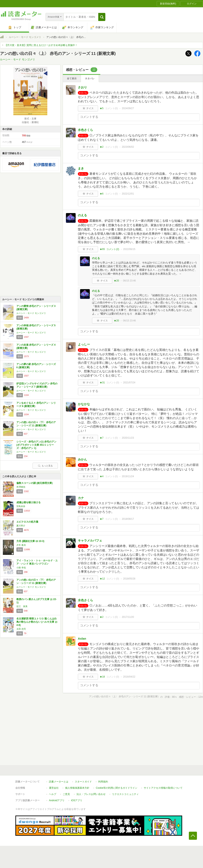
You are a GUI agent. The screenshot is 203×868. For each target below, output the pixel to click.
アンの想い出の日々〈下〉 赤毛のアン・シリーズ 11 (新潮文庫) (36, 424)
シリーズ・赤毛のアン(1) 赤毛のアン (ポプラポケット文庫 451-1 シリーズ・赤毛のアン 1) (36, 445)
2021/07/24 (129, 383)
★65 (102, 249)
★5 (102, 108)
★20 (116, 281)
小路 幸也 (21, 568)
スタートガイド (83, 782)
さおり (82, 87)
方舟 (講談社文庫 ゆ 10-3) (30, 541)
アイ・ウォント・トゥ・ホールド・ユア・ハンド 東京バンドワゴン (37, 562)
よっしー (84, 344)
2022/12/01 (128, 194)
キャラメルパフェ (90, 540)
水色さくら (85, 130)
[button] (102, 17)
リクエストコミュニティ (125, 794)
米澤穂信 (21, 487)
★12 (102, 579)
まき (81, 168)
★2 (102, 147)
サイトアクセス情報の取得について (163, 788)
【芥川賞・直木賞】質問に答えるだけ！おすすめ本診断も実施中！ (41, 45)
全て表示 (72, 78)
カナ (81, 498)
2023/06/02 (128, 147)
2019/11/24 (128, 476)
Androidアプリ (57, 800)
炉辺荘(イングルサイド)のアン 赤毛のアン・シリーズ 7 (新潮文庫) (37, 385)
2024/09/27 (128, 108)
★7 (102, 438)
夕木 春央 (21, 545)
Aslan (82, 638)
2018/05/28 (129, 579)
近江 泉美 (22, 606)
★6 (102, 194)
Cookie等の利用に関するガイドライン (117, 788)
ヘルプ (53, 794)
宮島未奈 (21, 506)
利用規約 (103, 782)
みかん (82, 459)
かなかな (84, 404)
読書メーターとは (59, 782)
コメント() (112, 108)
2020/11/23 (128, 438)
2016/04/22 (129, 677)
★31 (102, 383)
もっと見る (45, 466)
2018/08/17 (128, 519)
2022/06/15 (129, 249)
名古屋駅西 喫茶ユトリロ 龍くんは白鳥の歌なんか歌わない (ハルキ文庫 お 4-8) (37, 622)
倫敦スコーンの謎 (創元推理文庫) (34, 483)
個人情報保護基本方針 (77, 788)
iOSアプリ (77, 800)
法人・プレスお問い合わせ (91, 794)
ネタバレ (90, 78)
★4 (102, 476)
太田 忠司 (21, 629)
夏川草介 (21, 526)
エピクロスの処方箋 (27, 522)
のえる (82, 215)
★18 (102, 677)
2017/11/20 (128, 617)
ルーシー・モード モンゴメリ (25, 37)
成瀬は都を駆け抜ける (29, 502)
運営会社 (54, 788)
